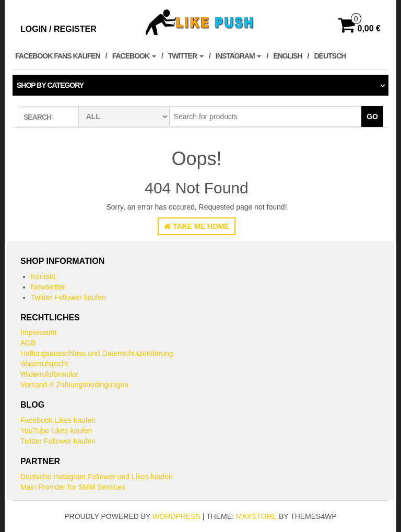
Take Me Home (197, 226)
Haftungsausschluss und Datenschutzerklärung (97, 353)
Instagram (239, 56)
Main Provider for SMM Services (73, 487)
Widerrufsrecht (44, 364)
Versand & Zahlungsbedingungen (74, 385)
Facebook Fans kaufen (58, 56)
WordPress (176, 516)
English (287, 56)
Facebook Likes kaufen (58, 420)
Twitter (186, 56)
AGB (28, 343)
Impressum (38, 332)
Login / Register (58, 29)
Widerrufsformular (49, 374)
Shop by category (50, 85)
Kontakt (43, 276)
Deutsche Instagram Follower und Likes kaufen (97, 477)
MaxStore (256, 516)
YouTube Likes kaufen (56, 431)
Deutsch (330, 56)
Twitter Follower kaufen (68, 297)
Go (372, 117)
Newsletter (48, 287)
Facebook (134, 56)
